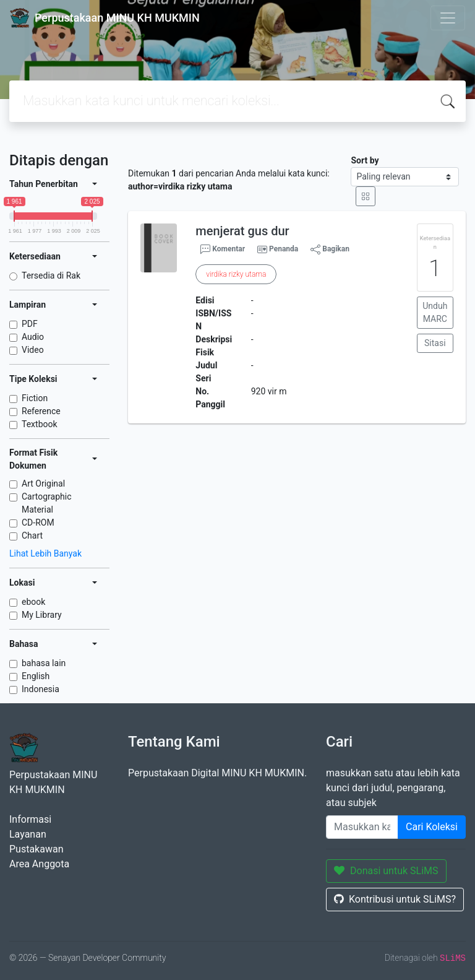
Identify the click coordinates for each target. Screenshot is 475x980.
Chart (32, 536)
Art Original (43, 483)
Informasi (30, 819)
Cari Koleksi (432, 827)
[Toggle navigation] (448, 18)
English (36, 676)
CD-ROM (38, 523)
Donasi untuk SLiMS (386, 871)
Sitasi (435, 343)
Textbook (40, 424)
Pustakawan (36, 849)
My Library (42, 615)
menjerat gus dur (242, 231)
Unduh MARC (435, 312)
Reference (41, 411)
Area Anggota (39, 864)
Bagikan (330, 249)
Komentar (223, 249)
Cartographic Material (47, 503)
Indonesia (41, 689)
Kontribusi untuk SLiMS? (395, 899)
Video (33, 350)
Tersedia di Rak (51, 275)
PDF (30, 324)
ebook (33, 602)
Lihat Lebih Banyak (45, 553)
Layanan (28, 834)
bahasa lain (44, 663)
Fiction (35, 398)
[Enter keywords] (362, 827)
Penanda (284, 249)
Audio (33, 337)
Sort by (365, 160)
